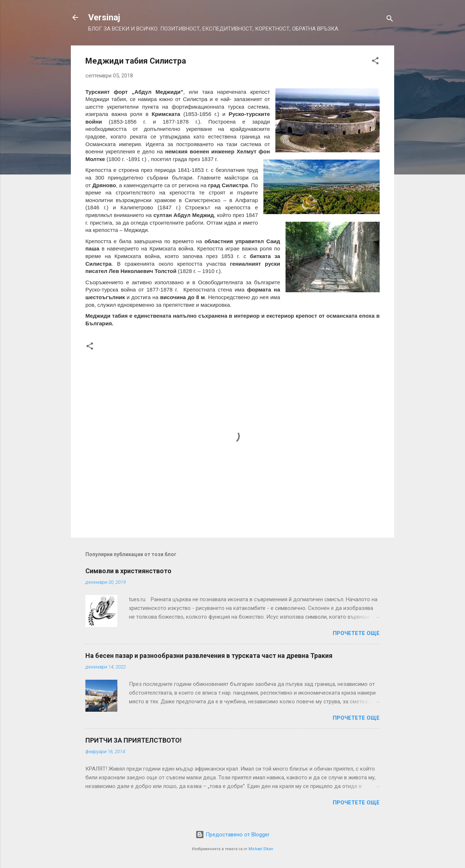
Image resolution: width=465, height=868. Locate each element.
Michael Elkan (261, 849)
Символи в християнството (128, 571)
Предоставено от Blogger (232, 835)
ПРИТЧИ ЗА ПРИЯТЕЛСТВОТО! (134, 740)
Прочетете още (356, 633)
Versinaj (104, 17)
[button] (375, 62)
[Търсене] (390, 20)
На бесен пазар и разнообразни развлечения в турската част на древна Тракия (209, 656)
